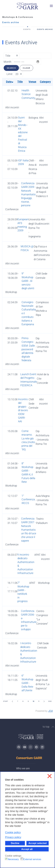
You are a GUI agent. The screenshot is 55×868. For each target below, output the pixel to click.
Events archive (11, 22)
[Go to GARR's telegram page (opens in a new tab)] (36, 747)
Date (10, 82)
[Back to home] (28, 6)
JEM (50, 711)
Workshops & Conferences (18, 17)
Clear (26, 68)
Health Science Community (28, 94)
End (50, 701)
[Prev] (12, 701)
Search (11, 68)
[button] (51, 6)
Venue (32, 82)
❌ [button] (49, 776)
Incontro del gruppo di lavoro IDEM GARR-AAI (23, 410)
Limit (10, 74)
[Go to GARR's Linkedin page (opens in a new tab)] (42, 747)
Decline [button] (15, 843)
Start (6, 701)
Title (20, 82)
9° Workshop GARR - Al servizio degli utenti (28, 281)
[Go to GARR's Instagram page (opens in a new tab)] (19, 747)
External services (32, 859)
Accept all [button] (27, 849)
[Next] (44, 701)
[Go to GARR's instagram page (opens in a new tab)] (31, 747)
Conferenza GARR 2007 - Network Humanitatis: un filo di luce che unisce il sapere (29, 530)
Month (7, 62)
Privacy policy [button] (13, 837)
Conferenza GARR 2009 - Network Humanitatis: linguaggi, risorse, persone (29, 194)
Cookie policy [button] (13, 832)
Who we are (23, 768)
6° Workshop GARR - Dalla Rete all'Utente (27, 683)
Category (45, 82)
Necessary (13, 859)
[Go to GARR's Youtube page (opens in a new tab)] (25, 747)
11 (39, 701)
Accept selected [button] (37, 843)
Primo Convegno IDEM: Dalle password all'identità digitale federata (28, 349)
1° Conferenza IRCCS (28, 499)
